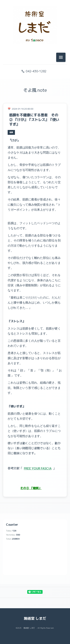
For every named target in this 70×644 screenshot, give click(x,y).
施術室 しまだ (35, 618)
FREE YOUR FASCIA (38, 468)
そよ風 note (35, 90)
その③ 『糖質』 (31, 488)
